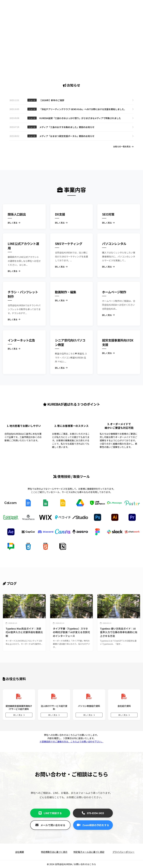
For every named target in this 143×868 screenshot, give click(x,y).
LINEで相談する (50, 813)
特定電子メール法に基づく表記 (89, 852)
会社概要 (20, 852)
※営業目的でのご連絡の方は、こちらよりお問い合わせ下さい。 (71, 741)
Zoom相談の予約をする (93, 825)
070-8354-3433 (93, 813)
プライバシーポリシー (123, 852)
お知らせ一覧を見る (123, 146)
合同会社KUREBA (63, 864)
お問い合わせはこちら (85, 864)
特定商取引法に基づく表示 (54, 852)
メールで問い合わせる (50, 825)
